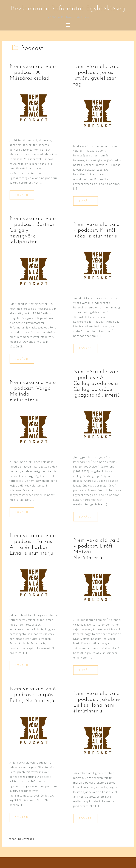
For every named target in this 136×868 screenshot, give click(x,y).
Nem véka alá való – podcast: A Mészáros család (33, 72)
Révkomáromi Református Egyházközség (68, 9)
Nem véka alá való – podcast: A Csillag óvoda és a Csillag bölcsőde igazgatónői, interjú (97, 384)
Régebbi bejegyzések (20, 839)
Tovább (22, 195)
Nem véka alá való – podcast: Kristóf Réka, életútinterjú (97, 230)
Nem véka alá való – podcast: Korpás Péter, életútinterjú (33, 695)
